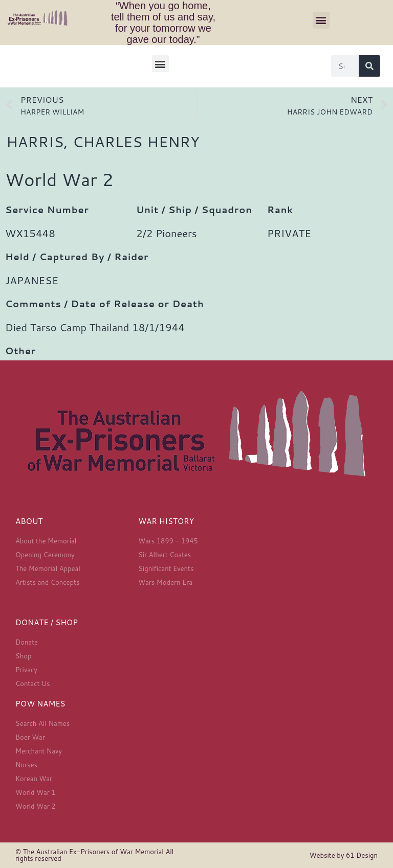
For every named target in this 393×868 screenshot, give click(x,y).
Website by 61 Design (344, 855)
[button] (321, 20)
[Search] (369, 66)
